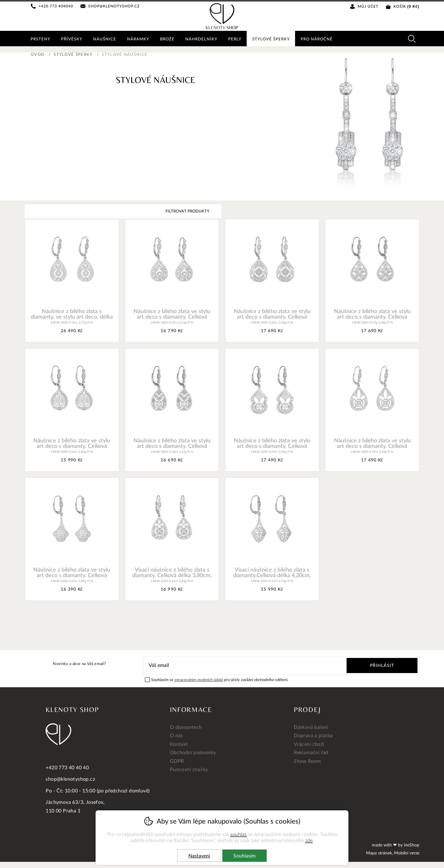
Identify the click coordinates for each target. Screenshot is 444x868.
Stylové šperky (73, 55)
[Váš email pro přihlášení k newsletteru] (240, 665)
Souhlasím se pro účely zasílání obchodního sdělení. (217, 679)
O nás (177, 736)
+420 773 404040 (56, 6)
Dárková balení (311, 727)
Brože (169, 39)
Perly (237, 39)
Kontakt (179, 744)
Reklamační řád (311, 753)
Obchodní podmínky (193, 753)
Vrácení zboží (309, 744)
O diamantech (186, 727)
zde (309, 841)
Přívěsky (72, 39)
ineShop (412, 845)
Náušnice (105, 39)
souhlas (238, 834)
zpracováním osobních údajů (199, 680)
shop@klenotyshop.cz (114, 6)
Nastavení (199, 856)
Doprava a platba (313, 736)
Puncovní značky (189, 770)
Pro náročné (319, 39)
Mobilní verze (407, 853)
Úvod (38, 55)
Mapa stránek (379, 853)
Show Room (307, 761)
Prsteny (40, 39)
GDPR (177, 761)
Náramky (139, 39)
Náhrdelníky (203, 39)
